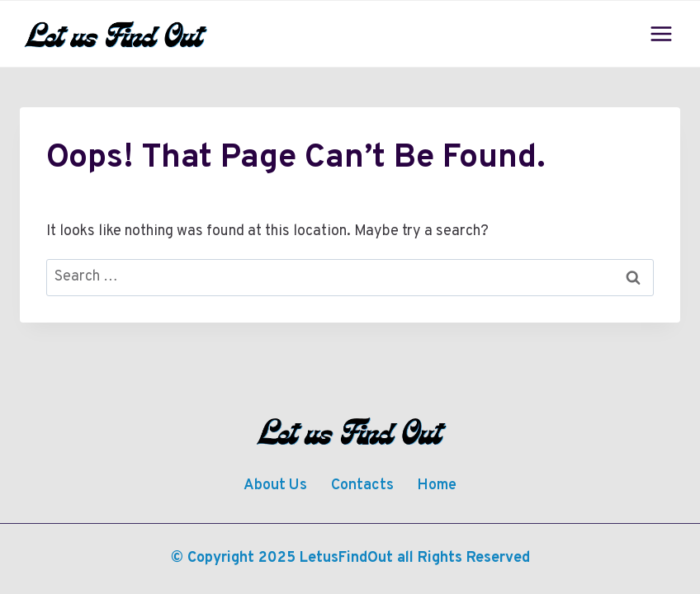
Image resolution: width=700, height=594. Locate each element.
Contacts (362, 486)
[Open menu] (661, 33)
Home (437, 486)
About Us (275, 486)
